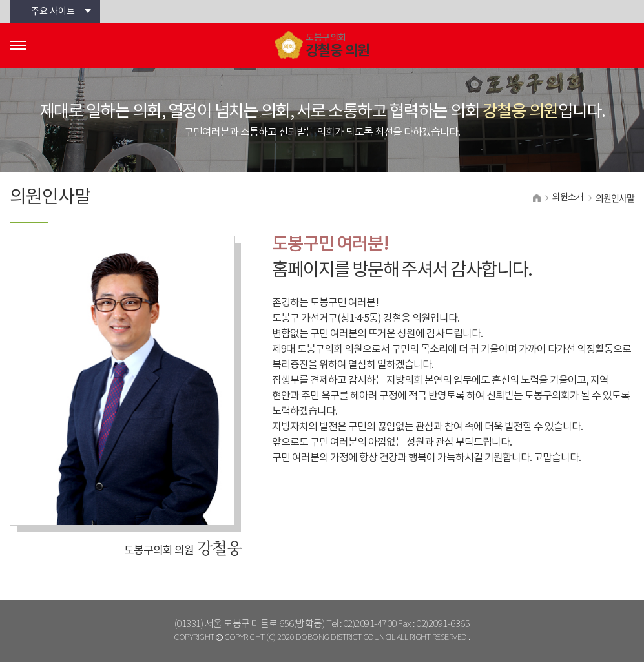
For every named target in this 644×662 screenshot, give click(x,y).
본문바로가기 (0, 0)
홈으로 (536, 198)
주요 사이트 (53, 12)
